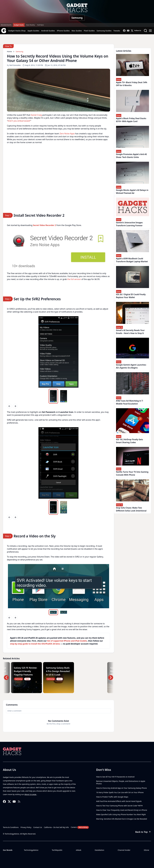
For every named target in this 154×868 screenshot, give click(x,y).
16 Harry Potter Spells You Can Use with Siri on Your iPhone (120, 792)
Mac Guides (77, 31)
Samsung (77, 18)
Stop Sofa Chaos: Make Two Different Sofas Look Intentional (131, 509)
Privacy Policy (26, 827)
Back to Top (143, 832)
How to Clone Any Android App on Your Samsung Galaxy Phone (121, 788)
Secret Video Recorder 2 (44, 225)
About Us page (31, 794)
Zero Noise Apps (67, 134)
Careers (80, 827)
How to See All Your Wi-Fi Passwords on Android (115, 777)
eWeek (79, 850)
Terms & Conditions (11, 827)
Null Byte (40, 25)
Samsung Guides (104, 31)
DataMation (99, 850)
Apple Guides (33, 31)
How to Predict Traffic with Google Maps (112, 797)
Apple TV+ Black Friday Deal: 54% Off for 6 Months (132, 84)
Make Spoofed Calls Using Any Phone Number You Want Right (121, 814)
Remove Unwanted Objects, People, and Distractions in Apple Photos (121, 782)
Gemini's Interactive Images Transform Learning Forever (129, 224)
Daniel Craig (36, 115)
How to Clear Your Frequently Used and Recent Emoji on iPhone (122, 810)
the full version (74, 279)
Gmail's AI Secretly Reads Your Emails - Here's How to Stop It (130, 332)
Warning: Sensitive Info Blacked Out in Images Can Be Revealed (122, 819)
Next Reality (30, 25)
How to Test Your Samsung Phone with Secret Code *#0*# (119, 806)
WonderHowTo (6, 25)
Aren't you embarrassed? (19, 121)
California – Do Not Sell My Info (56, 827)
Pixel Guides (89, 31)
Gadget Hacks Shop (17, 31)
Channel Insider (124, 850)
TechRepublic (57, 850)
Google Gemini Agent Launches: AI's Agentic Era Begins (131, 366)
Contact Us (38, 827)
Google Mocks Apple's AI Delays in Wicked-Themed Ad (132, 192)
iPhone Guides (63, 31)
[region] (59, 249)
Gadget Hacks (19, 25)
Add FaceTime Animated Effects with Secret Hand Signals (119, 801)
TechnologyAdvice (31, 850)
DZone (146, 850)
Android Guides (48, 31)
